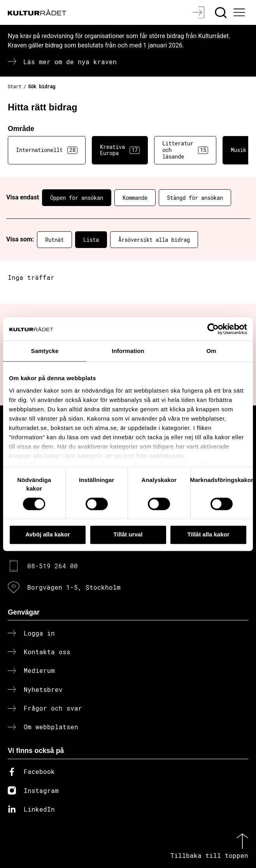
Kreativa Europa (120, 150)
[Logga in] (199, 12)
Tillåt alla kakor (208, 535)
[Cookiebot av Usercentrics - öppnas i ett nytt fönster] (213, 329)
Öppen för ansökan (77, 198)
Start (15, 86)
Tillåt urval (128, 535)
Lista (91, 240)
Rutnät (54, 240)
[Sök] (222, 12)
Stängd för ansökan (195, 198)
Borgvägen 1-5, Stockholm (74, 587)
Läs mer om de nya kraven (70, 62)
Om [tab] (211, 351)
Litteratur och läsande (185, 150)
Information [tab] (128, 351)
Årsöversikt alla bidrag (154, 240)
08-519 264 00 (53, 566)
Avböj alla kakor (48, 535)
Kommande (135, 198)
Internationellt (47, 150)
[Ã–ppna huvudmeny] (240, 12)
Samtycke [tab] (45, 351)
